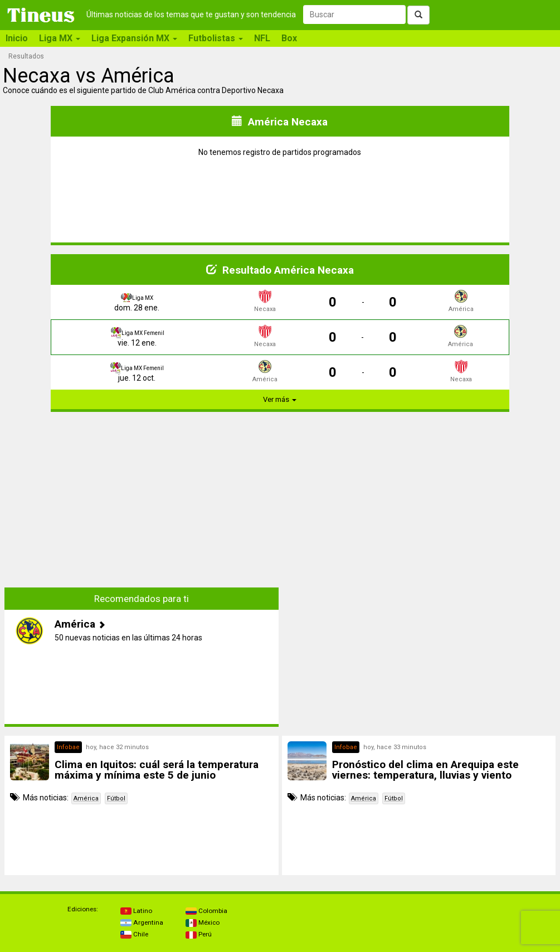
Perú (199, 934)
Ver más (280, 399)
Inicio (17, 38)
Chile (134, 934)
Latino (136, 911)
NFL (262, 38)
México (203, 922)
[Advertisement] (142, 499)
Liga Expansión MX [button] (134, 38)
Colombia (206, 911)
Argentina (142, 922)
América (86, 798)
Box (289, 38)
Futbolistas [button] (216, 38)
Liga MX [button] (60, 38)
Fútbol (116, 798)
